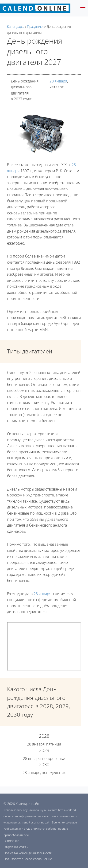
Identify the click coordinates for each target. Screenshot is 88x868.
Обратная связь (16, 847)
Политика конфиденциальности (28, 853)
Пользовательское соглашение (28, 859)
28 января (58, 81)
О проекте (11, 841)
